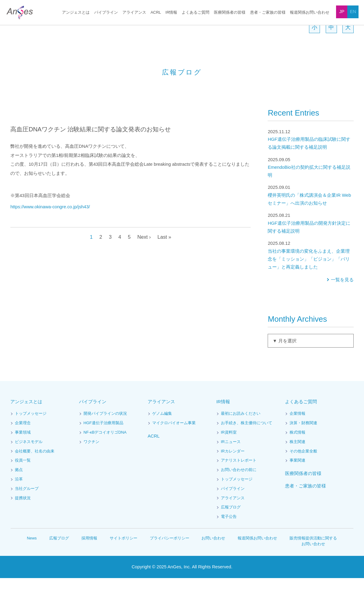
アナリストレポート (239, 485)
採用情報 (90, 563)
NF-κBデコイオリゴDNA (105, 457)
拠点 (19, 495)
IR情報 (172, 13)
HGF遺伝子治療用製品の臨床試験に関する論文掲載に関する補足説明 (311, 164)
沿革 (19, 504)
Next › (144, 262)
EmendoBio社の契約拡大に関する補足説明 (311, 192)
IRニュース (230, 467)
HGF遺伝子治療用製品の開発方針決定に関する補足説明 (311, 248)
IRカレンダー (232, 476)
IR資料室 (228, 457)
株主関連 (297, 467)
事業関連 (297, 485)
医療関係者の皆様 (230, 13)
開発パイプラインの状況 (105, 439)
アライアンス (136, 13)
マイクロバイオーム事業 (174, 448)
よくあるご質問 (196, 13)
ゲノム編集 (162, 439)
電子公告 (229, 542)
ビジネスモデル (29, 467)
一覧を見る (342, 305)
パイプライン (108, 13)
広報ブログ (231, 532)
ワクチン (91, 467)
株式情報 (297, 457)
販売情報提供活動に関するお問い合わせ (314, 566)
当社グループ (27, 514)
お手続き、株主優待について (246, 448)
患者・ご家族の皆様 (268, 13)
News (32, 563)
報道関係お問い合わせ (310, 13)
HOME (15, 29)
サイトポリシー (124, 563)
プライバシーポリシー (170, 563)
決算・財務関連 (303, 448)
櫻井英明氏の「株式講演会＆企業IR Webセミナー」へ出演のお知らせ (311, 220)
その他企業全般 (303, 476)
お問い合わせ (214, 563)
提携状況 (23, 523)
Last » (165, 262)
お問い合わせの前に (239, 495)
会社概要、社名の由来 (35, 476)
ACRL (157, 13)
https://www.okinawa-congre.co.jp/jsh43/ (54, 232)
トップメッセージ (31, 439)
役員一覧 (23, 485)
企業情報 (297, 439)
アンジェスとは (78, 13)
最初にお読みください (241, 439)
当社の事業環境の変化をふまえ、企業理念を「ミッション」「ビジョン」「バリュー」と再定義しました (311, 280)
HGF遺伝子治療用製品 (103, 448)
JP (342, 12)
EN (353, 12)
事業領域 (23, 457)
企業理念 (23, 448)
